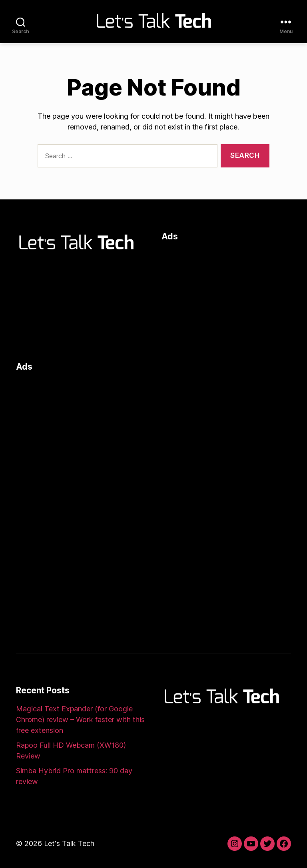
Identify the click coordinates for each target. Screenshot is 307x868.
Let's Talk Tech (69, 843)
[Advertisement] (226, 300)
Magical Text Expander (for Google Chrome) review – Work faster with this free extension (80, 720)
